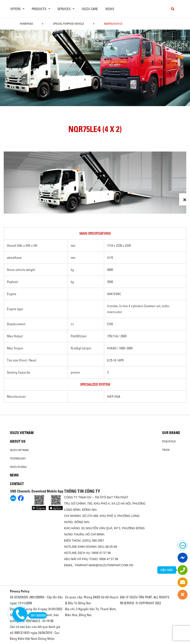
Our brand (171, 433)
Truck (166, 450)
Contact (17, 484)
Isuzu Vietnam (22, 433)
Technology (18, 458)
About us (18, 441)
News (110, 9)
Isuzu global (18, 467)
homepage (26, 24)
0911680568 (37, 615)
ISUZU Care (90, 9)
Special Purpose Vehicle (69, 24)
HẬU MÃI (167, 570)
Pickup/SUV (169, 441)
